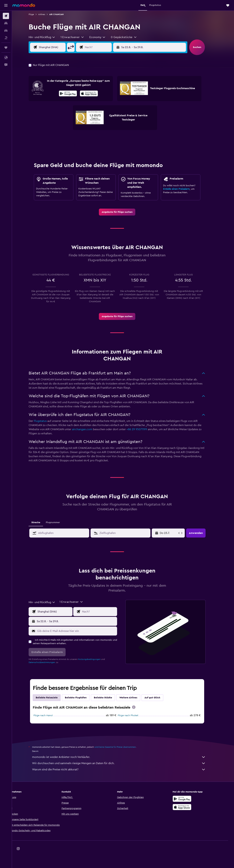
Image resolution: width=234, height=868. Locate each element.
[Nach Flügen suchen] (6, 16)
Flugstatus (46, 421)
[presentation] (95, 93)
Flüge (37, 14)
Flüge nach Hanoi (49, 715)
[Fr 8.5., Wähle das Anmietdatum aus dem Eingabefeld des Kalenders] (175, 533)
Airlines (48, 14)
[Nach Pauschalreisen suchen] (6, 38)
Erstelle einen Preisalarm (182, 189)
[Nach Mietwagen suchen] (6, 30)
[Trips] (6, 48)
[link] (123, 212)
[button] (6, 5)
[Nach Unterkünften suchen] (6, 23)
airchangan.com (88, 429)
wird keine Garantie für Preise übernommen (121, 747)
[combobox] (48, 37)
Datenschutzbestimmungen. (48, 662)
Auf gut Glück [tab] (158, 698)
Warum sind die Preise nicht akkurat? (125, 769)
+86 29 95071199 (143, 429)
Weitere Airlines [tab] (134, 698)
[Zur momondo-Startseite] (24, 5)
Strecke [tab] (42, 522)
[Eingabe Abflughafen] (61, 47)
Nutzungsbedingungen (95, 659)
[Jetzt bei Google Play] (74, 94)
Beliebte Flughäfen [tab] (82, 698)
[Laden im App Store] (95, 94)
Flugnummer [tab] (59, 522)
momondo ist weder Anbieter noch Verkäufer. (125, 757)
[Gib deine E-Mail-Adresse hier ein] (82, 631)
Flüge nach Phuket (134, 715)
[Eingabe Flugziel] (107, 47)
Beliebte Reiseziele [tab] (53, 698)
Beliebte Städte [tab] (109, 698)
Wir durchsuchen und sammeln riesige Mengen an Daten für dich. (125, 763)
